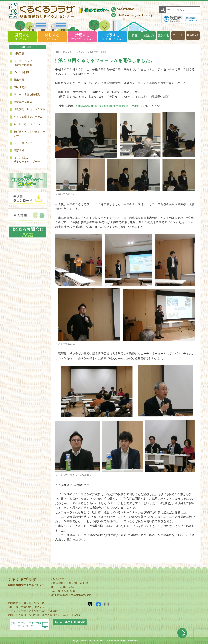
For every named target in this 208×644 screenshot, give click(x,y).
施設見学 (149, 35)
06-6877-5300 (126, 9)
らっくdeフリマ (23, 143)
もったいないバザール (27, 124)
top (58, 52)
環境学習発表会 (23, 102)
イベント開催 (22, 72)
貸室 (135, 35)
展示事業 (19, 80)
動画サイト (193, 35)
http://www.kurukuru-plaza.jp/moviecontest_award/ (108, 106)
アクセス (178, 35)
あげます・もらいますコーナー (29, 134)
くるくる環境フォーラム (28, 117)
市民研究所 (20, 87)
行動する (112, 37)
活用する (82, 37)
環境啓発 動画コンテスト (29, 109)
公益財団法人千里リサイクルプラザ (27, 160)
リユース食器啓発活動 (27, 95)
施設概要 (164, 35)
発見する (22, 37)
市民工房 (19, 54)
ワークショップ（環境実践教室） (24, 63)
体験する (52, 37)
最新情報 (19, 150)
